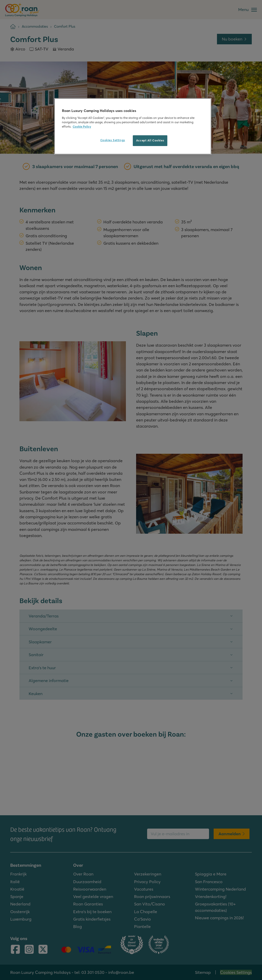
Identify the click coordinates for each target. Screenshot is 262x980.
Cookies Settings (113, 140)
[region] (133, 126)
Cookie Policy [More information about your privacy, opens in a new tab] (82, 127)
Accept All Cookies (150, 140)
